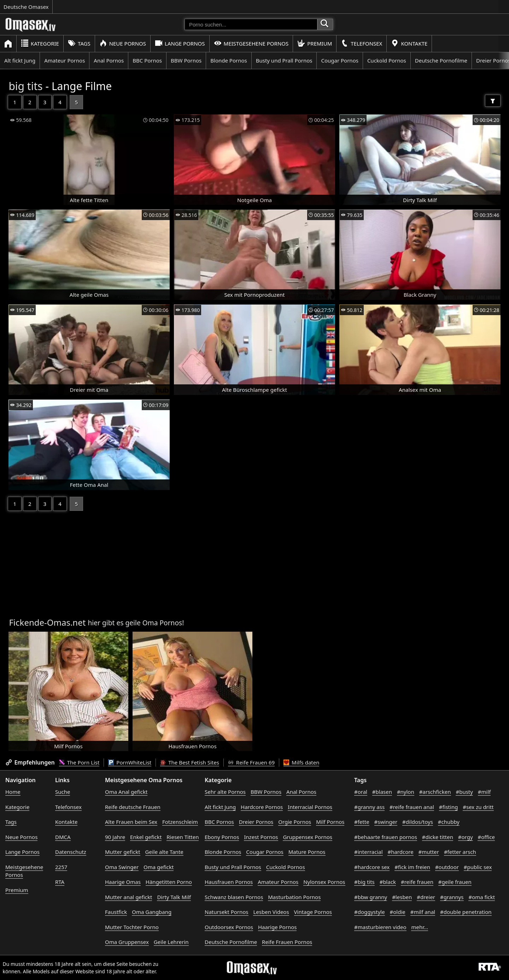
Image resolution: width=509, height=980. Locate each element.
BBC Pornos (147, 60)
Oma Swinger (122, 867)
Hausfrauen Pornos (229, 882)
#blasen (382, 792)
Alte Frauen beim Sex (131, 822)
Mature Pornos (307, 852)
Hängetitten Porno (169, 882)
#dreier (426, 897)
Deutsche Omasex (26, 7)
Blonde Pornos (229, 60)
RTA (60, 882)
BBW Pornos (186, 60)
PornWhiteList (130, 762)
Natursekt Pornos (227, 912)
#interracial (368, 852)
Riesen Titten (183, 837)
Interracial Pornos (310, 807)
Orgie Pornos (295, 822)
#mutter (429, 852)
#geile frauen (455, 882)
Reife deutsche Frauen (133, 807)
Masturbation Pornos (294, 897)
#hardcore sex (372, 867)
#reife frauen (417, 882)
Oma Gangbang (152, 912)
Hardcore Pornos (262, 807)
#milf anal (423, 912)
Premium (315, 43)
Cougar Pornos (340, 60)
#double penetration (466, 912)
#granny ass (369, 807)
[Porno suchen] (251, 24)
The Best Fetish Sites (190, 762)
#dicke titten (438, 837)
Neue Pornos (123, 43)
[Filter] (493, 101)
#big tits (364, 882)
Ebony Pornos (222, 837)
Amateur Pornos (65, 60)
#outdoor (447, 867)
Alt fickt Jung (20, 60)
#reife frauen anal (412, 807)
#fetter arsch (460, 852)
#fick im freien (412, 867)
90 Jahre (115, 837)
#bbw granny (371, 897)
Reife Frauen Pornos (287, 942)
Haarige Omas (123, 882)
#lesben (402, 897)
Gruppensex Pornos (308, 837)
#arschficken (435, 792)
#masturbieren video (380, 927)
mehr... (420, 927)
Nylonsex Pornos (324, 882)
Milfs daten (301, 762)
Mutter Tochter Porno (132, 927)
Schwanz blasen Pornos (234, 897)
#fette (362, 822)
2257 (61, 867)
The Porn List (79, 762)
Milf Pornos (330, 822)
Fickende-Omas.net (47, 622)
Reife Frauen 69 (251, 762)
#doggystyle (370, 912)
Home (13, 792)
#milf (484, 792)
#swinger (386, 822)
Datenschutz (71, 852)
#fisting (449, 807)
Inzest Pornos (261, 837)
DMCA (63, 837)
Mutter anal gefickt (128, 897)
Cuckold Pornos (387, 60)
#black (388, 882)
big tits (25, 86)
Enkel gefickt (146, 837)
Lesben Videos (271, 912)
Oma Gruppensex (127, 942)
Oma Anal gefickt (126, 792)
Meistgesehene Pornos (251, 43)
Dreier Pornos (256, 822)
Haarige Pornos (277, 927)
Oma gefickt (159, 867)
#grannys (452, 897)
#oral (361, 792)
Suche (63, 792)
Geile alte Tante (164, 852)
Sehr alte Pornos (225, 792)
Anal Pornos (109, 60)
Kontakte (409, 43)
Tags (79, 43)
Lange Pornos (180, 43)
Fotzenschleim (180, 822)
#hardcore (400, 852)
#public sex (478, 867)
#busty (464, 792)
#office (486, 837)
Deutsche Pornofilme (441, 60)
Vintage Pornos (313, 912)
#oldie (398, 912)
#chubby (449, 822)
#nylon (406, 792)
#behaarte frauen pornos (386, 837)
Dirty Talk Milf (174, 897)
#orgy (466, 837)
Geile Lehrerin (171, 942)
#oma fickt (482, 897)
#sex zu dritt (478, 807)
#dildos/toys (418, 822)
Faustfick (116, 912)
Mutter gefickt (123, 852)
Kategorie (40, 43)
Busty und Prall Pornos (284, 60)
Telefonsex (361, 43)
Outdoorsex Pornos (229, 927)
